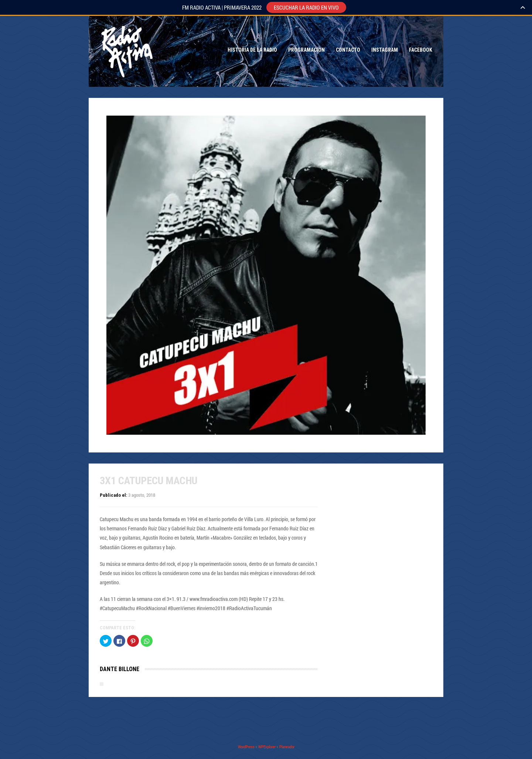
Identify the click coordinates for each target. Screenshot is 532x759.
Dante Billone (120, 669)
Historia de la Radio (252, 50)
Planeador (287, 747)
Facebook (421, 50)
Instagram (385, 50)
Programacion (306, 50)
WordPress (246, 747)
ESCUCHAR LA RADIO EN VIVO (306, 7)
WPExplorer (267, 747)
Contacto (348, 50)
